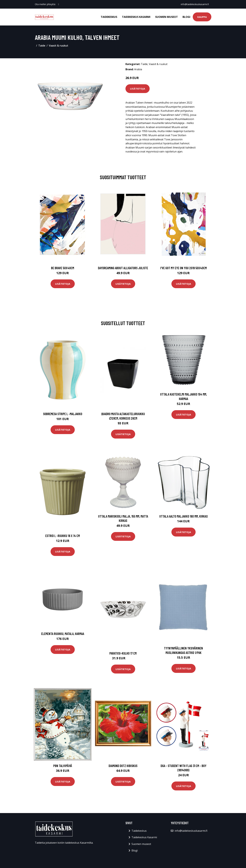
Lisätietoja (138, 89)
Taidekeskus (109, 17)
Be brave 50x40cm (63, 268)
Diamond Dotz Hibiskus (123, 766)
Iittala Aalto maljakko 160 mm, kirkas (184, 516)
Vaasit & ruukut (59, 46)
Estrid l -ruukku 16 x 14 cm (63, 536)
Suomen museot (166, 17)
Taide (42, 46)
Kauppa (202, 17)
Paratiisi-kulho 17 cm (123, 653)
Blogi (186, 17)
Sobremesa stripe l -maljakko (63, 414)
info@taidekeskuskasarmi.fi (195, 4)
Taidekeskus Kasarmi (136, 17)
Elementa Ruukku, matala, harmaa (63, 634)
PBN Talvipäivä (63, 766)
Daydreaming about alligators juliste (123, 268)
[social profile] (59, 4)
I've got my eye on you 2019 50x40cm (184, 268)
